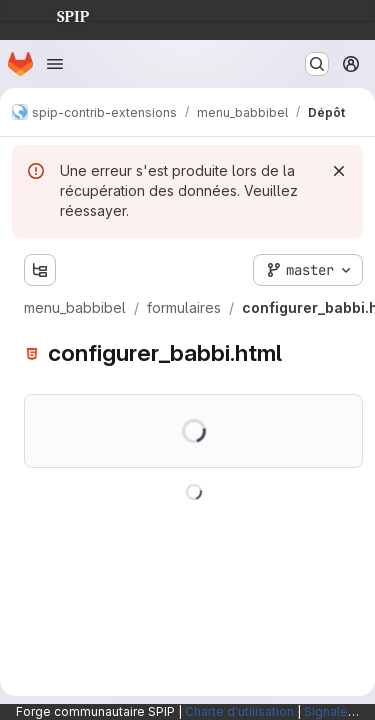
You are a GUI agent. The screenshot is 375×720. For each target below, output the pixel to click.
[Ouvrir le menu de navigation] (55, 64)
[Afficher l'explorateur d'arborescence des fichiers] (40, 270)
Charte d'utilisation (239, 711)
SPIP (57, 14)
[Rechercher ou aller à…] (317, 64)
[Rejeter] (339, 171)
